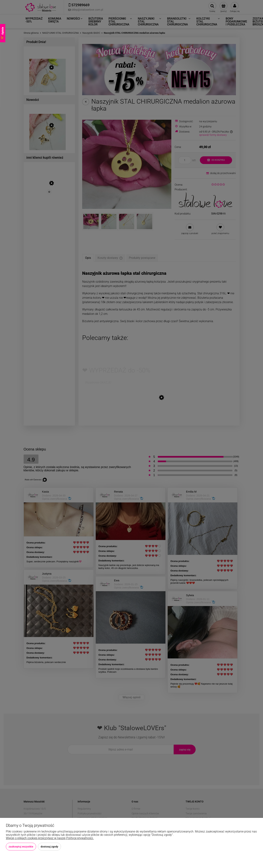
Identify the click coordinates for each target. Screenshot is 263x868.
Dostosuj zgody (49, 847)
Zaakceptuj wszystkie (21, 847)
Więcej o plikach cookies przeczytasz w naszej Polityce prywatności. (50, 838)
